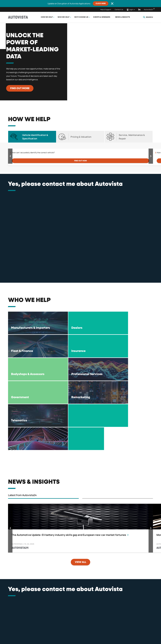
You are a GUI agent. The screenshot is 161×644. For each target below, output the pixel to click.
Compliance (99, 631)
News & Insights (123, 17)
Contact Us (119, 9)
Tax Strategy (117, 631)
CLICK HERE (101, 4)
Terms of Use (82, 631)
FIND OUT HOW (81, 161)
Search (148, 17)
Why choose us (81, 17)
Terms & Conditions (62, 631)
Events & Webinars (102, 17)
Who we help (63, 17)
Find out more (20, 88)
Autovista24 (148, 9)
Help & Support (106, 9)
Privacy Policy (40, 631)
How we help (47, 17)
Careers (133, 631)
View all (80, 493)
